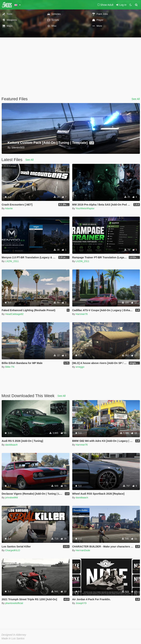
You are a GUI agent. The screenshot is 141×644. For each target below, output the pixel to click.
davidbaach (11, 445)
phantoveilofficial (14, 603)
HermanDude (83, 550)
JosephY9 (81, 603)
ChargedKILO (13, 550)
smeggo (80, 367)
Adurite (9, 208)
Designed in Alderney (14, 635)
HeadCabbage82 (14, 314)
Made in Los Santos (13, 638)
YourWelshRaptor (85, 208)
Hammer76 (82, 314)
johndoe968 (12, 498)
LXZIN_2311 (12, 261)
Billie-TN (10, 367)
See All (136, 99)
